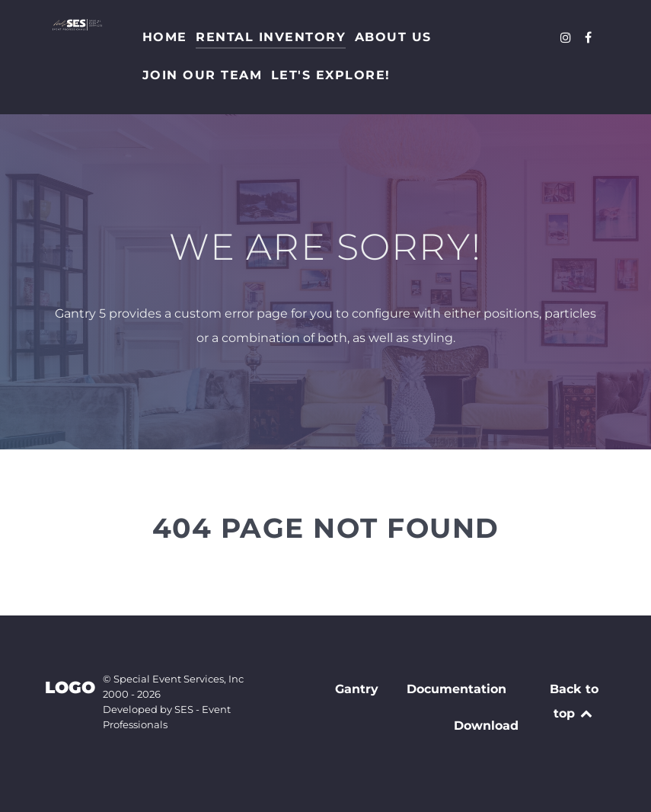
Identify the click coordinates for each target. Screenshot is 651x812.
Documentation (456, 689)
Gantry (357, 689)
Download (486, 726)
